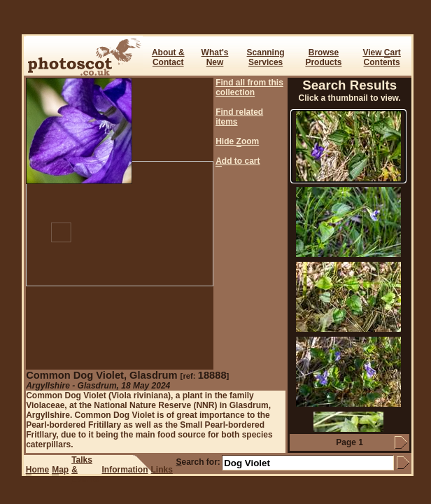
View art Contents (381, 57)
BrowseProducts (323, 57)
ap (60, 470)
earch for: (198, 462)
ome (37, 470)
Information (125, 470)
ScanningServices (266, 57)
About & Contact (168, 57)
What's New (215, 57)
